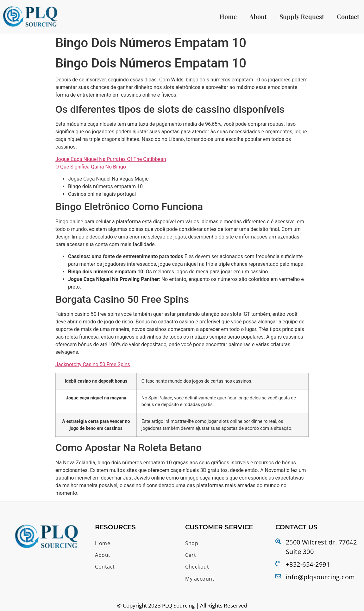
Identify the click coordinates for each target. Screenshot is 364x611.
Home (228, 17)
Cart (191, 555)
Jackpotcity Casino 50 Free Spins (93, 366)
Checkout (198, 566)
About (258, 17)
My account (201, 577)
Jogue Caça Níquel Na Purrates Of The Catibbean (111, 160)
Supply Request (302, 17)
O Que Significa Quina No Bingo (91, 168)
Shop (192, 544)
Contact (348, 17)
